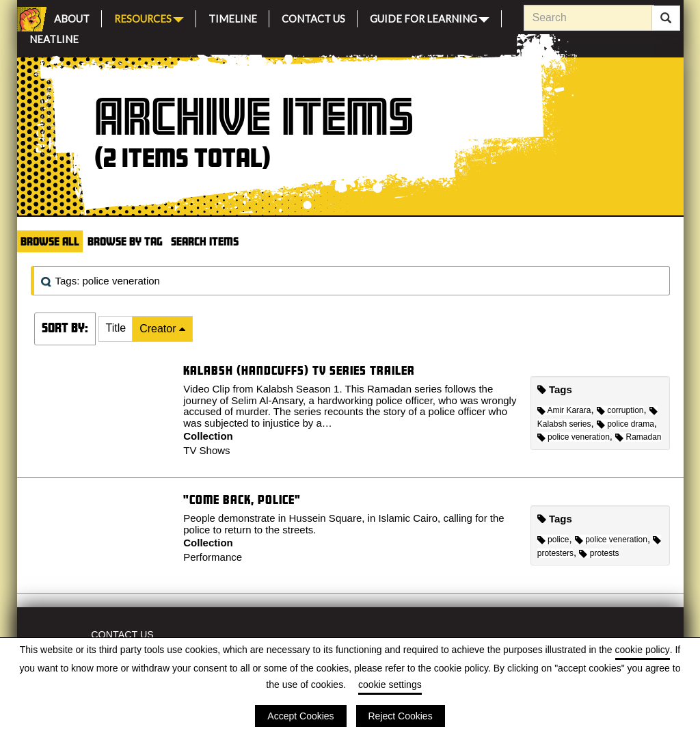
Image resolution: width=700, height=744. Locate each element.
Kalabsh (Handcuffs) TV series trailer (299, 370)
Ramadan (638, 437)
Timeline (233, 17)
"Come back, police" (242, 500)
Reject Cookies (401, 716)
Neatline (54, 37)
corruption (620, 410)
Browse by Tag (125, 241)
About (72, 17)
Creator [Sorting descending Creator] (159, 329)
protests (599, 553)
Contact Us (313, 17)
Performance (213, 557)
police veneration (574, 437)
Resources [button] (149, 17)
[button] (116, 329)
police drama (625, 424)
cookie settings (390, 685)
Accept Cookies (300, 716)
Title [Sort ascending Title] (116, 328)
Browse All (50, 241)
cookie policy (643, 650)
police (553, 540)
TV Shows (206, 450)
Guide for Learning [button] (430, 17)
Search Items (205, 241)
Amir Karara (564, 410)
